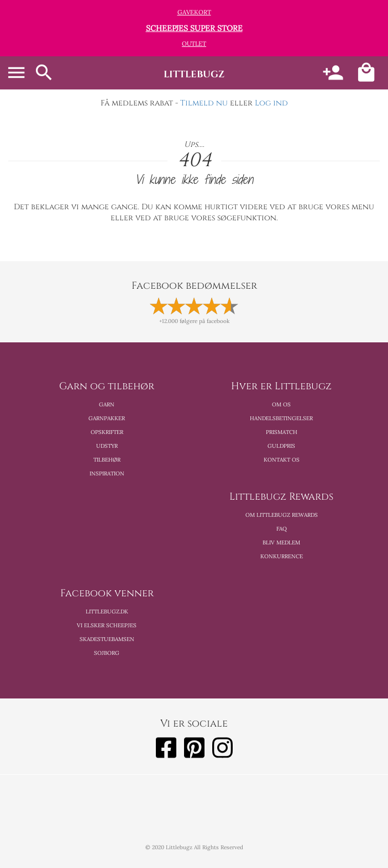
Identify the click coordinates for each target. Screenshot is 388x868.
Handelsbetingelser (281, 418)
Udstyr (107, 446)
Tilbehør (107, 460)
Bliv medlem (281, 542)
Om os (281, 404)
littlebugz (194, 75)
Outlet (194, 44)
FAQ (282, 529)
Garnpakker (107, 418)
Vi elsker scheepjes (107, 625)
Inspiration (107, 473)
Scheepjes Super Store (194, 28)
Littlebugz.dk (107, 612)
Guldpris (281, 446)
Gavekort (194, 12)
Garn (107, 404)
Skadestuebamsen (107, 639)
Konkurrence (282, 556)
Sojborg (107, 653)
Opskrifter (107, 432)
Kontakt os (282, 460)
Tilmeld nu (204, 103)
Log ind (271, 103)
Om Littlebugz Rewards (282, 515)
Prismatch (282, 432)
